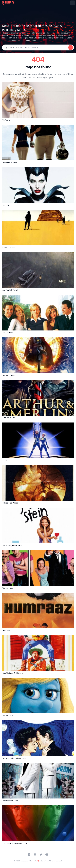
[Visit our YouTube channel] (47, 855)
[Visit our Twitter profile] (41, 855)
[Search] (35, 47)
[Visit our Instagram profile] (35, 855)
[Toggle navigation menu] (73, 3)
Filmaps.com (24, 861)
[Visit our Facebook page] (29, 855)
